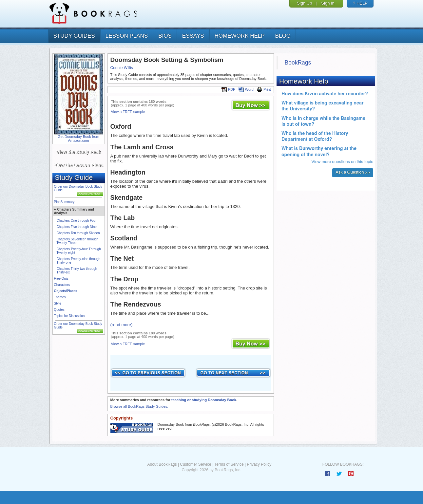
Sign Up (304, 3)
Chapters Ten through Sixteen (78, 233)
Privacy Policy (259, 464)
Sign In (328, 3)
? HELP (360, 3)
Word (246, 89)
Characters (62, 285)
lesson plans (127, 36)
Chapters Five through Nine (77, 227)
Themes (60, 297)
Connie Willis (122, 68)
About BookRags (162, 464)
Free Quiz (61, 279)
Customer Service (195, 464)
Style (58, 303)
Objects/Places (66, 291)
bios (165, 36)
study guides (74, 36)
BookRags (298, 63)
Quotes (59, 310)
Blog (283, 36)
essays (193, 36)
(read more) (122, 325)
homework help (240, 36)
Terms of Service (229, 464)
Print (264, 89)
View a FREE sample (128, 112)
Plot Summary (64, 202)
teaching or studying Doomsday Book (204, 400)
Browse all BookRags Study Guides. (139, 406)
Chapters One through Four (77, 221)
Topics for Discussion (69, 316)
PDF (228, 89)
